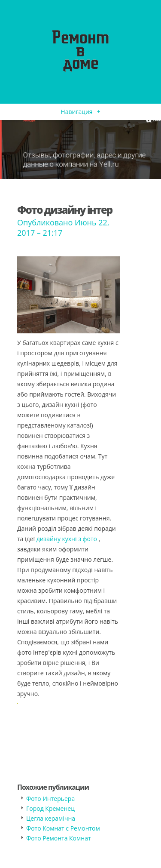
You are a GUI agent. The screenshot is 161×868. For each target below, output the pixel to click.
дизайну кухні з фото (67, 539)
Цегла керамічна (51, 818)
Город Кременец (50, 808)
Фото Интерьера (50, 799)
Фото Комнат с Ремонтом (63, 828)
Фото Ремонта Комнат (59, 838)
